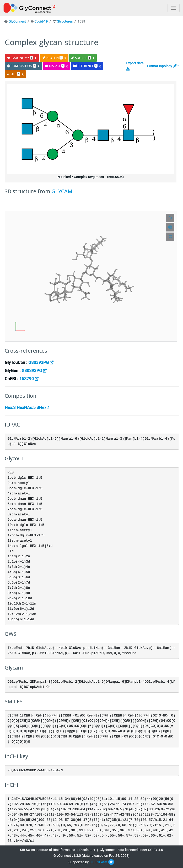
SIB (92, 862)
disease (57, 66)
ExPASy (101, 862)
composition (23, 66)
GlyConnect (17, 21)
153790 (29, 379)
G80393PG (41, 362)
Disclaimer (87, 850)
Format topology (162, 66)
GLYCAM (62, 191)
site (15, 74)
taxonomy (22, 58)
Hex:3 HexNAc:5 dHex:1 (27, 408)
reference (87, 66)
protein (54, 58)
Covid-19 (41, 21)
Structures (65, 21)
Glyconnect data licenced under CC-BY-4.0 (131, 850)
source (83, 58)
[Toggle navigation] (174, 8)
